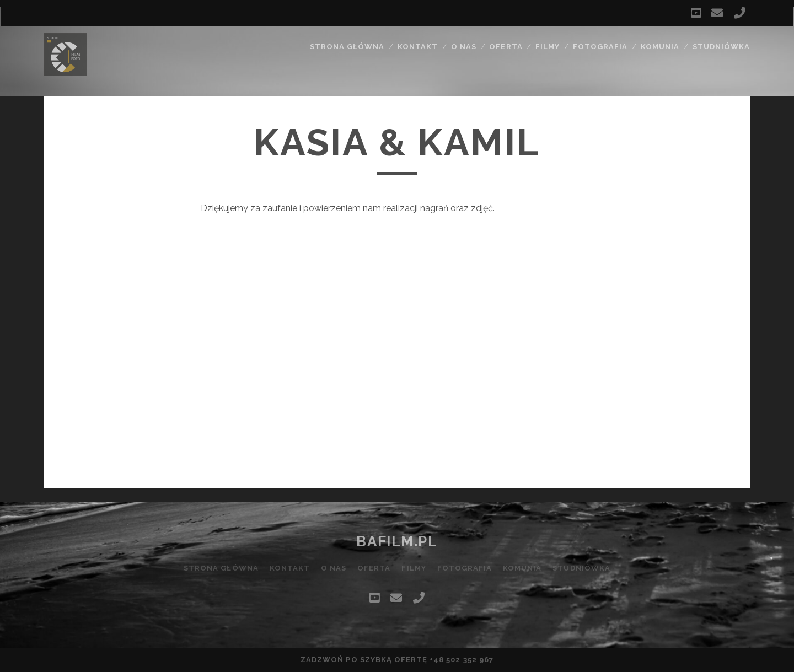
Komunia (660, 47)
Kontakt (418, 47)
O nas (464, 47)
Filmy (548, 47)
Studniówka (721, 47)
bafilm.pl (397, 541)
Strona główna (347, 47)
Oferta (506, 47)
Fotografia (600, 47)
